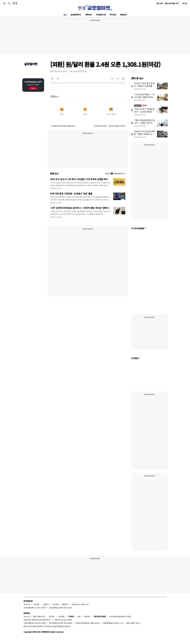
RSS (79, 616)
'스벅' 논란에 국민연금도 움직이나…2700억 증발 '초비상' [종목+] (80, 208)
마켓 (88, 15)
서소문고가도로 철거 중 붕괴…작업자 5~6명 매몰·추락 (144, 86)
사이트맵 (61, 616)
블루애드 (65, 604)
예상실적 (123, 15)
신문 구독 (159, 3)
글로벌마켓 (76, 15)
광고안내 (55, 604)
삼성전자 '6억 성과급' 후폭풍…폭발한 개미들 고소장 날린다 (144, 134)
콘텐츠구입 (41, 616)
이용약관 (87, 616)
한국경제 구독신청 (100, 126)
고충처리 (46, 604)
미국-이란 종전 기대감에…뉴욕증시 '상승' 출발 (71, 194)
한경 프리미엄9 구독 (172, 3)
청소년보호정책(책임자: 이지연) (120, 616)
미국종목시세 (101, 15)
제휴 (35, 616)
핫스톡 (140, 105)
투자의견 (113, 15)
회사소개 (27, 604)
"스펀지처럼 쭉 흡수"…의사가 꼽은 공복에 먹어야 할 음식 (145, 97)
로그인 (185, 3)
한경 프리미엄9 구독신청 (117, 126)
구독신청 (36, 604)
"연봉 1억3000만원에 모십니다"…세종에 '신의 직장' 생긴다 (145, 123)
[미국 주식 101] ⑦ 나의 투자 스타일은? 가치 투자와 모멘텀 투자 (79, 179)
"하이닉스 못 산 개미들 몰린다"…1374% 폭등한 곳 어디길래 (144, 112)
